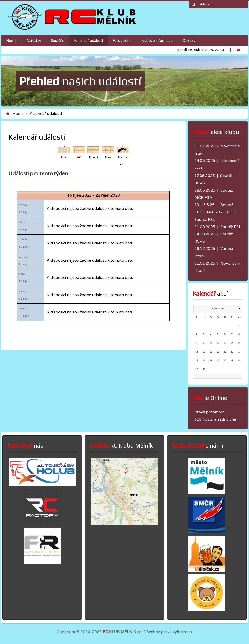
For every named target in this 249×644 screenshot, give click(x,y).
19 (218, 352)
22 (239, 352)
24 (204, 361)
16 (197, 352)
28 (232, 361)
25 (211, 361)
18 (211, 352)
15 (239, 343)
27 (225, 361)
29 (239, 361)
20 (225, 352)
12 (218, 343)
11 (211, 343)
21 (232, 352)
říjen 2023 (218, 309)
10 (204, 343)
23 (197, 361)
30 (197, 369)
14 (232, 343)
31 (204, 369)
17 (204, 352)
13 (225, 343)
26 (218, 361)
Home (18, 114)
